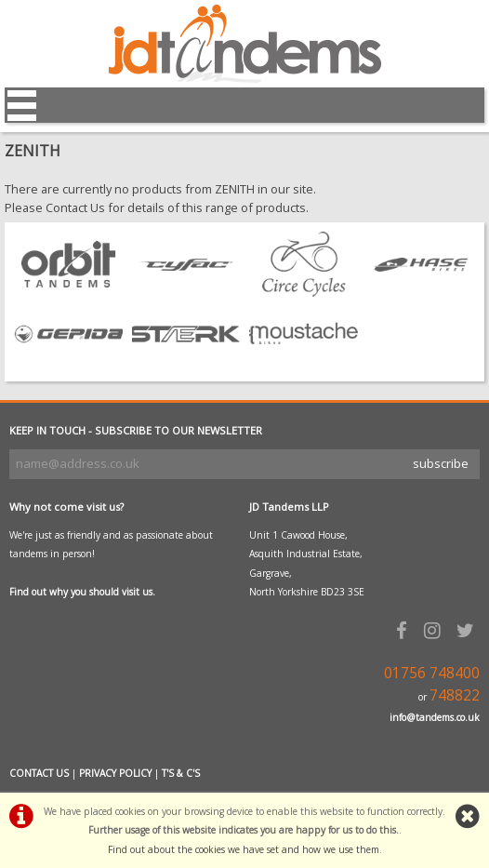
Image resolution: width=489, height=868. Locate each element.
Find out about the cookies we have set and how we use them (244, 849)
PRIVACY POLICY (115, 773)
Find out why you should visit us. (82, 592)
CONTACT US (39, 773)
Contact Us (75, 207)
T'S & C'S (181, 773)
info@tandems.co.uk (435, 717)
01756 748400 (432, 673)
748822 (455, 695)
